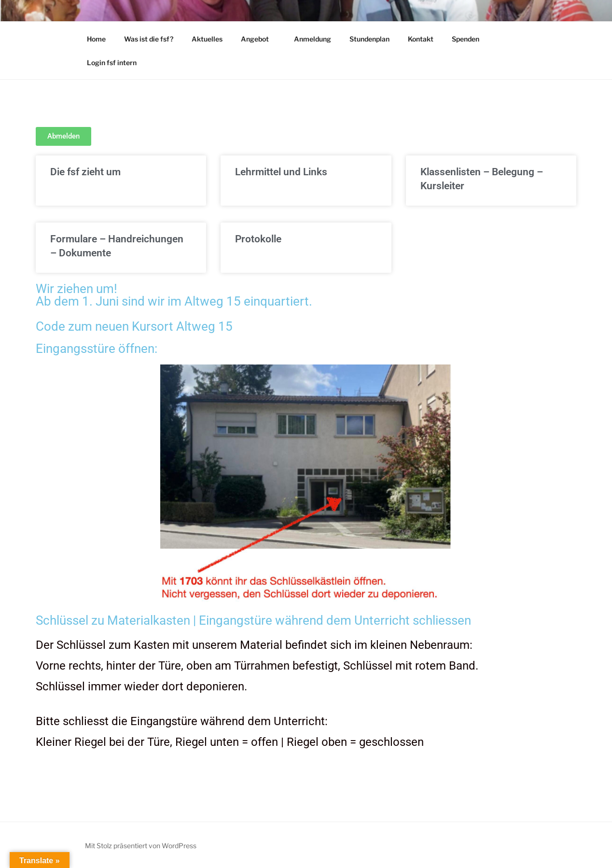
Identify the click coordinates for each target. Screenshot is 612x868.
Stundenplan (369, 39)
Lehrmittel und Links (281, 172)
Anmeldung (313, 39)
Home (96, 39)
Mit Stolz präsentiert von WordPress (141, 846)
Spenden (466, 39)
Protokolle (258, 239)
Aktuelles (207, 39)
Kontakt (421, 39)
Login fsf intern (112, 63)
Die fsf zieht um (85, 172)
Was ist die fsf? (149, 39)
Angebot (259, 39)
